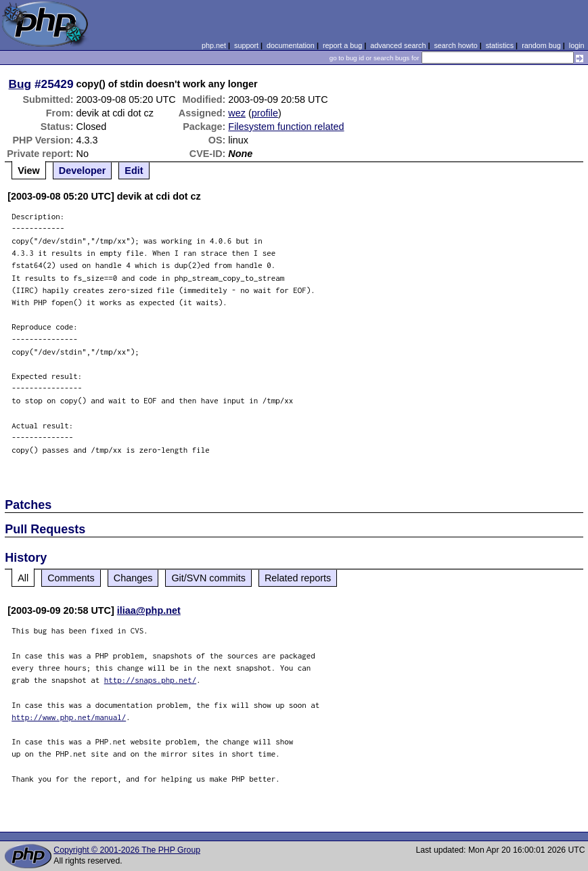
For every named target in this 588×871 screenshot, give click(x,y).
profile (265, 113)
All (23, 578)
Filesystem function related (286, 127)
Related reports (298, 578)
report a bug (342, 45)
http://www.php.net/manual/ (69, 717)
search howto (455, 45)
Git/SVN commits (208, 578)
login (577, 45)
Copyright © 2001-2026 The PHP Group (127, 850)
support (246, 45)
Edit (134, 171)
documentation (291, 45)
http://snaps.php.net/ (151, 680)
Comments (71, 578)
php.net (214, 45)
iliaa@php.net (149, 610)
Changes (133, 578)
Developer (83, 171)
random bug (541, 45)
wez (237, 113)
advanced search (398, 45)
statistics (500, 45)
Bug (20, 84)
